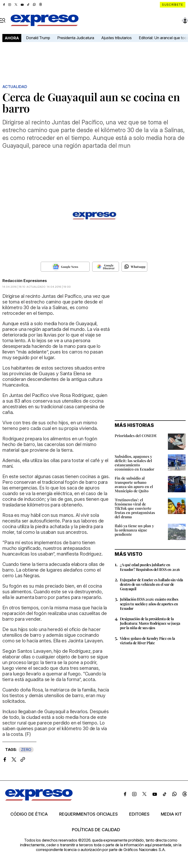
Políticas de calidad (96, 830)
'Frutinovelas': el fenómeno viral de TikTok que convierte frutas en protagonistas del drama (135, 508)
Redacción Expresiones (25, 281)
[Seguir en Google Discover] (106, 267)
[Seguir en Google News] (65, 267)
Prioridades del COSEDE (136, 436)
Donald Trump (38, 38)
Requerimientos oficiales (88, 814)
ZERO (26, 750)
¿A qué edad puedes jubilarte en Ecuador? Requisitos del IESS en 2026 (150, 567)
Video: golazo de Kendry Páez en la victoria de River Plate (147, 640)
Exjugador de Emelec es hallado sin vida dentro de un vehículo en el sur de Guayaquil (151, 584)
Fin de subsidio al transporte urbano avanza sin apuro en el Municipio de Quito (134, 484)
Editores (139, 814)
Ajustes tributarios (116, 38)
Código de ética (29, 814)
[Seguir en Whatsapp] (134, 267)
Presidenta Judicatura (76, 38)
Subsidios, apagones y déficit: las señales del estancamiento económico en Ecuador (134, 463)
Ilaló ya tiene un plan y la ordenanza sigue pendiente (134, 530)
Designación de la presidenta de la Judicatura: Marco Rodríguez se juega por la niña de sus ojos (150, 623)
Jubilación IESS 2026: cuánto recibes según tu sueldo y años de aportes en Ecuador (149, 604)
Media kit (171, 814)
